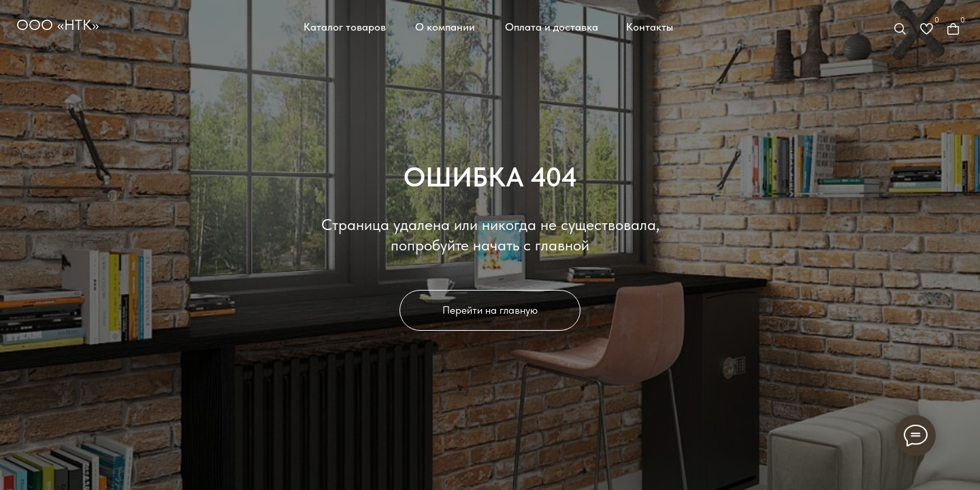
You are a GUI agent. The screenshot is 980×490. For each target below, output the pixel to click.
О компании (445, 27)
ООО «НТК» (58, 24)
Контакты (650, 27)
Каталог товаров (345, 27)
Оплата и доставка (552, 27)
